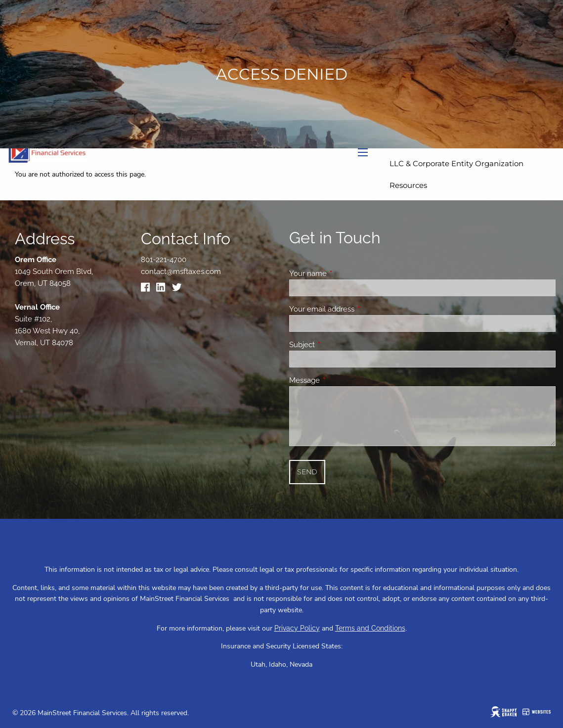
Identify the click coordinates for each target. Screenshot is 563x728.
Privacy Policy (297, 628)
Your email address (358, 309)
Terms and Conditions (370, 628)
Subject (338, 345)
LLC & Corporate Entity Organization (456, 163)
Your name (344, 273)
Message (340, 380)
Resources (408, 185)
